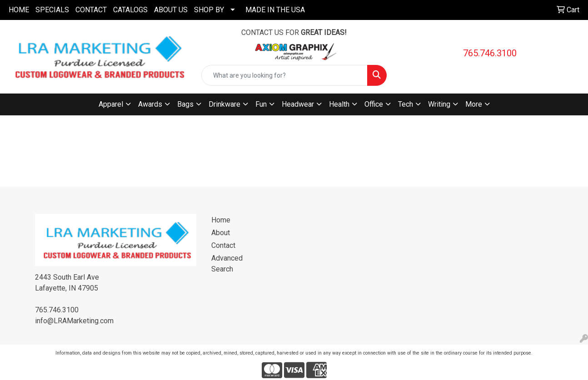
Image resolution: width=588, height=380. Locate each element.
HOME (19, 10)
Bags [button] (185, 104)
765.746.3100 (490, 53)
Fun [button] (261, 104)
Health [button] (339, 104)
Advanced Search (227, 264)
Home (221, 220)
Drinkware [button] (224, 104)
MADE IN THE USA (275, 10)
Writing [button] (439, 104)
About (221, 233)
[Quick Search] (284, 75)
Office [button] (374, 104)
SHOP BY (209, 10)
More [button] (474, 104)
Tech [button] (406, 104)
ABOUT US (171, 10)
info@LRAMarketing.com (74, 321)
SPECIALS (52, 10)
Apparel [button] (111, 104)
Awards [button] (150, 104)
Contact (223, 245)
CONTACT (91, 10)
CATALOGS (130, 10)
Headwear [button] (298, 104)
